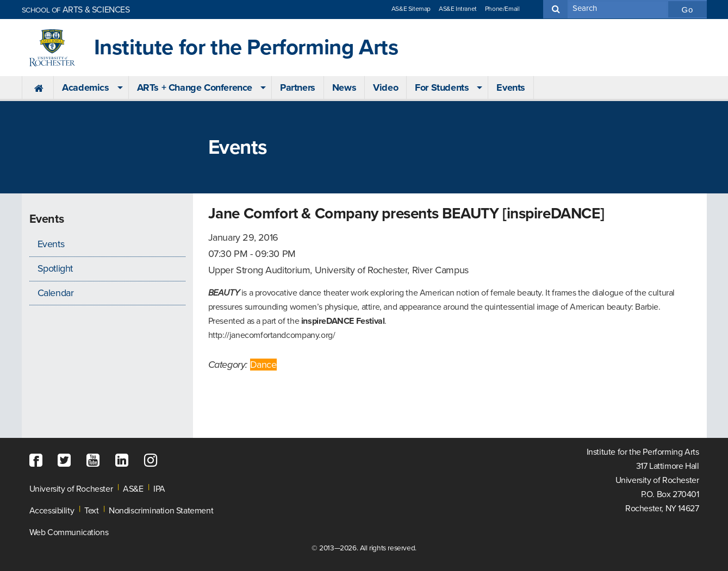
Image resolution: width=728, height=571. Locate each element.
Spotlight (55, 268)
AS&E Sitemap (411, 9)
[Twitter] (67, 461)
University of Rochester (71, 489)
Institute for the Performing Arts (246, 48)
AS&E (133, 489)
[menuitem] (38, 88)
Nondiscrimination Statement (161, 511)
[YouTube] (96, 461)
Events (511, 87)
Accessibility (52, 511)
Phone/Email (502, 9)
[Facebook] (39, 461)
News (344, 87)
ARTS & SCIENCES (76, 10)
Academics (85, 87)
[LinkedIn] (125, 461)
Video (385, 87)
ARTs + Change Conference (195, 87)
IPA (159, 489)
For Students (442, 87)
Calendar (56, 293)
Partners (298, 87)
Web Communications (69, 532)
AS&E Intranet (458, 9)
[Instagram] (153, 461)
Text (91, 511)
